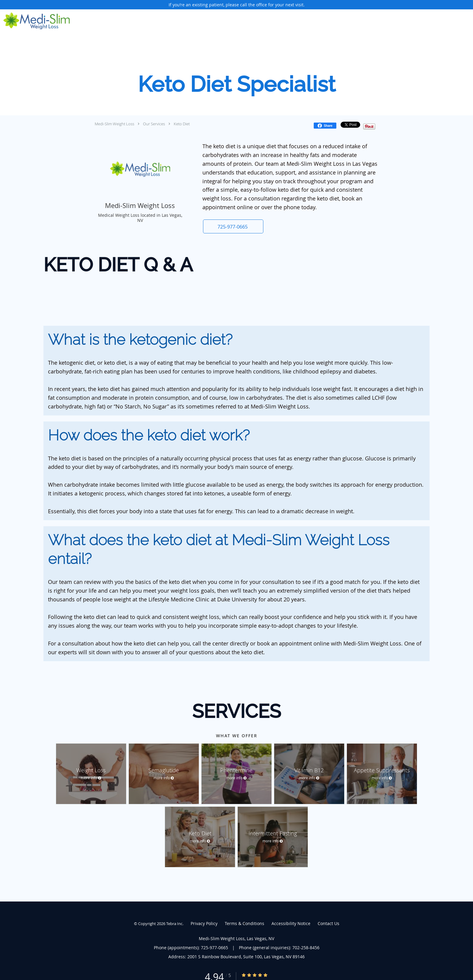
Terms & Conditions (244, 923)
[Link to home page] (35, 21)
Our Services (154, 124)
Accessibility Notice (291, 923)
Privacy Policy (204, 923)
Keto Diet (182, 124)
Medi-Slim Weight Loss (114, 124)
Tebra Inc (174, 924)
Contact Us (329, 923)
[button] (233, 226)
